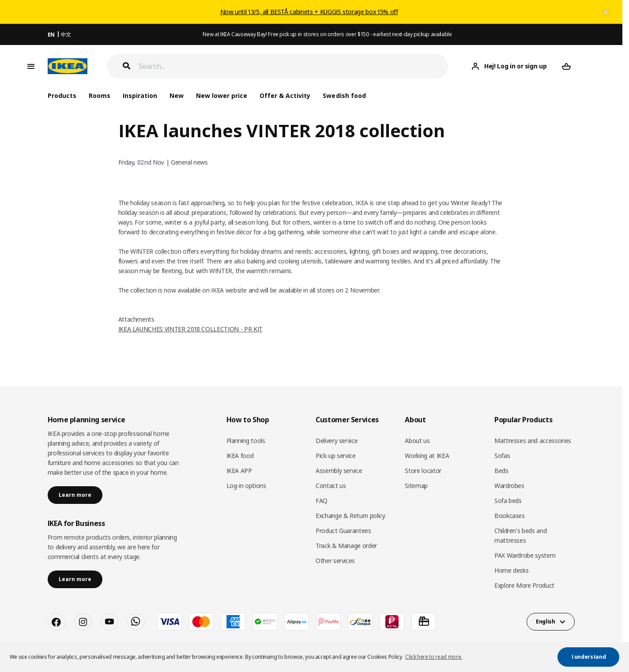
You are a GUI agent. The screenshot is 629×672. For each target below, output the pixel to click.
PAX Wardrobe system (525, 555)
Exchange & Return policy (350, 516)
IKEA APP (239, 471)
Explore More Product (524, 585)
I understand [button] (589, 657)
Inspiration (140, 96)
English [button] (546, 621)
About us (417, 441)
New (177, 96)
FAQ (322, 501)
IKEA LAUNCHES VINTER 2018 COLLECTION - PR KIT (190, 329)
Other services (335, 561)
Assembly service (339, 471)
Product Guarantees (343, 531)
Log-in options (246, 486)
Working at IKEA (427, 456)
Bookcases (510, 516)
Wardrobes (509, 486)
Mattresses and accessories (533, 441)
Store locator (423, 471)
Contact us (331, 486)
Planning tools (246, 441)
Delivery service (337, 441)
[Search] (294, 66)
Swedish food (344, 96)
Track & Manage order (346, 546)
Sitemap (416, 486)
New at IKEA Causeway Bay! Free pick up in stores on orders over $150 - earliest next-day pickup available (327, 34)
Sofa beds (508, 501)
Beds (501, 471)
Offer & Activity (285, 96)
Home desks (512, 570)
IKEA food (240, 456)
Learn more (75, 495)
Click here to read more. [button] (434, 657)
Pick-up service (336, 456)
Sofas (502, 456)
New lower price (222, 96)
